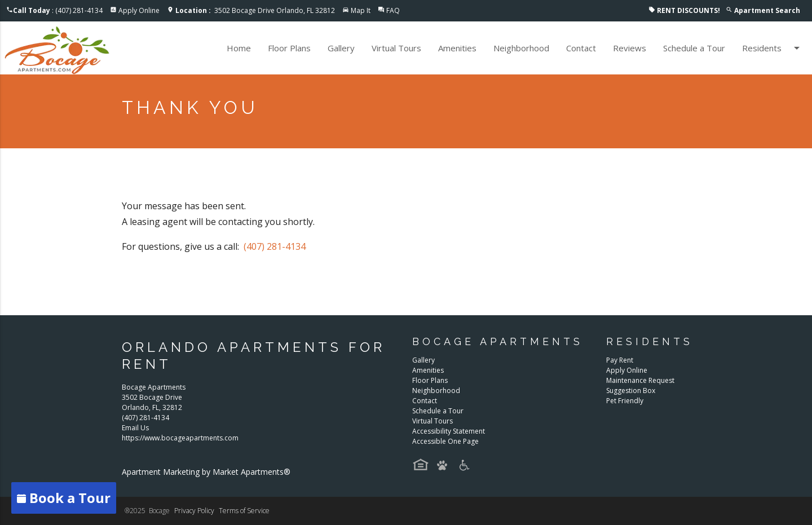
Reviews (630, 48)
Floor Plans (289, 48)
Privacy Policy (194, 511)
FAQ (393, 10)
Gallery (341, 48)
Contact (581, 48)
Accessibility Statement (449, 431)
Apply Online (139, 10)
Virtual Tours (396, 48)
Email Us (135, 428)
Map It (361, 10)
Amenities (457, 48)
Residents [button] (773, 48)
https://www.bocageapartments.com (180, 438)
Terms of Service (244, 511)
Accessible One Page (445, 441)
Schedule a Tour (694, 48)
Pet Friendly (625, 401)
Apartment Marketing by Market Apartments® (206, 472)
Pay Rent (620, 360)
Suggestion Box (631, 391)
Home (239, 48)
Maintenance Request (640, 380)
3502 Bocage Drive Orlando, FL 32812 (255, 10)
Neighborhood (521, 48)
